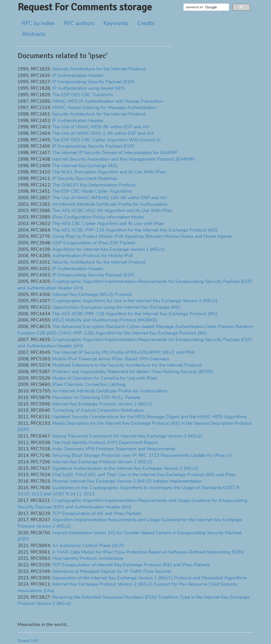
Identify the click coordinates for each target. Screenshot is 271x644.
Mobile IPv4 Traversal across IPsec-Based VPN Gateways (111, 359)
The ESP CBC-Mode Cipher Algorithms (92, 191)
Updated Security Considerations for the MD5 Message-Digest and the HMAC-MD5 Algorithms (150, 417)
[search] (206, 7)
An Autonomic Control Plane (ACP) (88, 546)
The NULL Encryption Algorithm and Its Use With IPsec (109, 172)
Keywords (116, 23)
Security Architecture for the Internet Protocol (99, 69)
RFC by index (38, 23)
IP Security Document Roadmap (85, 178)
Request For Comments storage (85, 7)
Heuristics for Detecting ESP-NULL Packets (96, 397)
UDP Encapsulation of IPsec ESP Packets (94, 243)
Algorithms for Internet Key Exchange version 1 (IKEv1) (108, 249)
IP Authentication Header (78, 75)
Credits (146, 23)
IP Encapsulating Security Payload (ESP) (93, 82)
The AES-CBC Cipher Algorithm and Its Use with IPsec (108, 224)
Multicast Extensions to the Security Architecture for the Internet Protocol (127, 365)
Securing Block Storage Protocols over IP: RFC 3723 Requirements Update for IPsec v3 (142, 455)
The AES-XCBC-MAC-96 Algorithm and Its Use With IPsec (112, 210)
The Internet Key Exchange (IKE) (85, 166)
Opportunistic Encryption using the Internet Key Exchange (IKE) (116, 307)
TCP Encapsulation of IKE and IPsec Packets (97, 513)
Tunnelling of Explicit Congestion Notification (98, 410)
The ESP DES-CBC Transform (83, 95)
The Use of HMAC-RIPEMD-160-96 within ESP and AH (109, 198)
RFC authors (79, 23)
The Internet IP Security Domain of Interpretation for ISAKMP (115, 153)
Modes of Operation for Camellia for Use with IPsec (105, 378)
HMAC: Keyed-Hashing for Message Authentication (104, 108)
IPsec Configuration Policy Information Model (98, 217)
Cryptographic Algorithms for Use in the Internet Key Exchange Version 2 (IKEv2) (135, 301)
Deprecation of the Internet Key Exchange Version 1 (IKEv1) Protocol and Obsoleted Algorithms (150, 578)
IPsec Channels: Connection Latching (89, 384)
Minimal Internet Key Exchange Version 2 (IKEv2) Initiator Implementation (127, 481)
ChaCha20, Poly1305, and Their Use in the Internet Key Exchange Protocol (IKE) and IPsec (144, 475)
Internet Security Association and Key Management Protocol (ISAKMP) (124, 159)
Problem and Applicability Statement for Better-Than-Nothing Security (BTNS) (133, 372)
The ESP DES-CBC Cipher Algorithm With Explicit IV (106, 140)
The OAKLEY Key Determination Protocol (94, 185)
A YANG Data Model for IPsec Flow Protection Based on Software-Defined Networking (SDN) (148, 552)
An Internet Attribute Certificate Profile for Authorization (110, 204)
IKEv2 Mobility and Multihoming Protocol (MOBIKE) (105, 320)
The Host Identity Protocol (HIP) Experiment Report (105, 443)
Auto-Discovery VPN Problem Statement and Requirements (114, 449)
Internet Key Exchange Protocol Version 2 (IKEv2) (102, 404)
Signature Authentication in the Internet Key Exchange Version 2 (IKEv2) (125, 468)
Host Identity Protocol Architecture (88, 558)
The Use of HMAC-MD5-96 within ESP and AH (101, 127)
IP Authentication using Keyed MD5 (88, 88)
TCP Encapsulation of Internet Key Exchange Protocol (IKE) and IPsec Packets (131, 565)
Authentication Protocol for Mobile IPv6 (93, 256)
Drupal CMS (28, 641)
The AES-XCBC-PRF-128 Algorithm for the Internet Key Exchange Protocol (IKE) (135, 230)
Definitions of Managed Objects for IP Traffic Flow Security (112, 571)
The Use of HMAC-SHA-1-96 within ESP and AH (103, 133)
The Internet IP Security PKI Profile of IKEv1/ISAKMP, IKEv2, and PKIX (124, 352)
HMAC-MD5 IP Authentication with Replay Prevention (108, 101)
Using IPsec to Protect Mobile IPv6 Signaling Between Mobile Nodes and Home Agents (142, 236)
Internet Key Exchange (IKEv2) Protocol (92, 294)
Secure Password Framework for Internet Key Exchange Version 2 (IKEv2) (127, 436)
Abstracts (34, 34)
